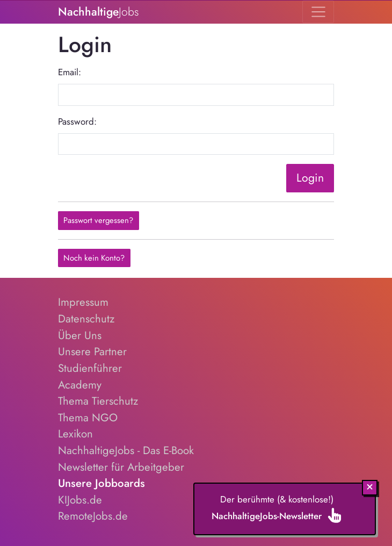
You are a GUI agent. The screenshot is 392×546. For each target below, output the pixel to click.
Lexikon (75, 434)
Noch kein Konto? (94, 258)
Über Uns (80, 335)
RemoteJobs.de (93, 516)
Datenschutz (86, 319)
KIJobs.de (80, 500)
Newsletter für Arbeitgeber (121, 467)
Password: (77, 121)
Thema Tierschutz (98, 401)
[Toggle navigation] (318, 12)
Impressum (83, 302)
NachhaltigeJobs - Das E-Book (126, 450)
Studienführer (90, 368)
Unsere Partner (92, 351)
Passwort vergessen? (98, 220)
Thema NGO (88, 418)
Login (310, 178)
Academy (80, 385)
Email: (70, 72)
